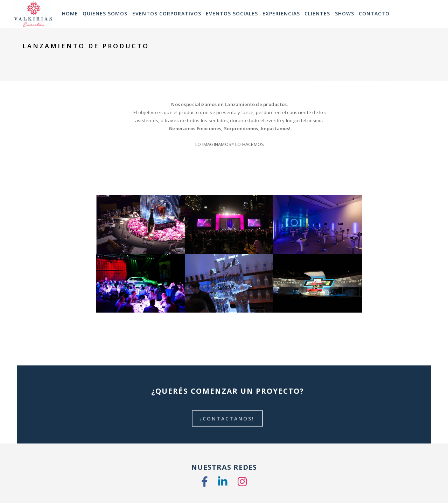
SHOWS (345, 13)
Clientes (317, 13)
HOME (70, 13)
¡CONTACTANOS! (228, 422)
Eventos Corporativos (167, 13)
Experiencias (281, 13)
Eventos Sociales (232, 13)
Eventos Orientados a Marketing (353, 54)
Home (305, 46)
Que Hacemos (340, 46)
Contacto (374, 13)
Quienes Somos (105, 13)
